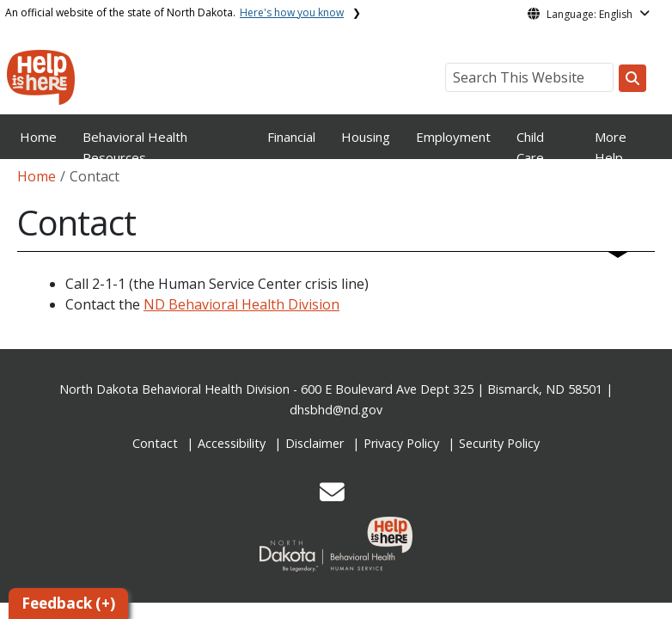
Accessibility (232, 443)
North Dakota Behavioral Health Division (174, 389)
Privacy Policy (401, 443)
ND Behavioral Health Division (241, 304)
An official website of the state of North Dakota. (174, 12)
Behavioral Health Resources (135, 147)
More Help (611, 147)
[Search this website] (632, 78)
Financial (291, 137)
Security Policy (499, 443)
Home (38, 137)
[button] (332, 496)
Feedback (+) (68, 603)
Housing (366, 137)
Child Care (530, 147)
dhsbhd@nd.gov (336, 410)
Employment (453, 137)
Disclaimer (315, 443)
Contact (155, 443)
